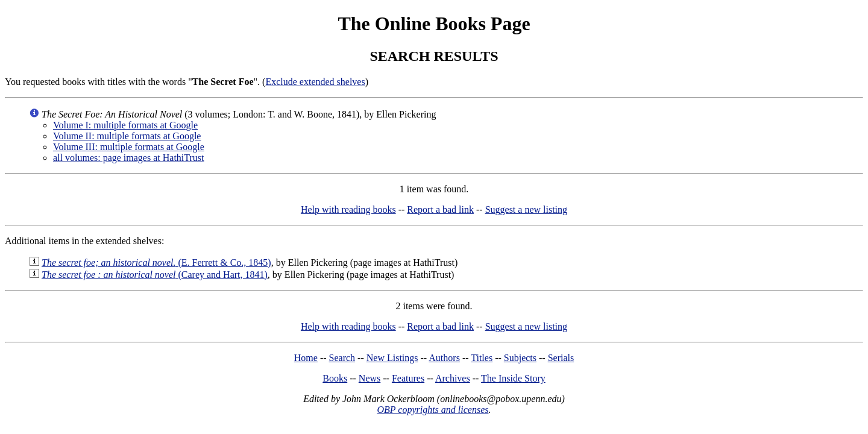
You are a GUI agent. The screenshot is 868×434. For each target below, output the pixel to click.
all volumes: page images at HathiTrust (128, 158)
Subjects (520, 358)
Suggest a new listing (526, 209)
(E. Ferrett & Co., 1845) (156, 263)
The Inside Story (513, 378)
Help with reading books (348, 209)
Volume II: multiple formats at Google (127, 136)
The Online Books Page (434, 24)
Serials (561, 358)
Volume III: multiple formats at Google (129, 147)
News (370, 378)
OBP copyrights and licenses (432, 410)
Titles (482, 358)
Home (306, 358)
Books (335, 378)
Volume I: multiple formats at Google (125, 125)
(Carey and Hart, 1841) (155, 275)
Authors (444, 358)
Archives (453, 378)
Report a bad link (440, 209)
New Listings (392, 358)
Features (408, 378)
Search (342, 358)
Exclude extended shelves (315, 82)
